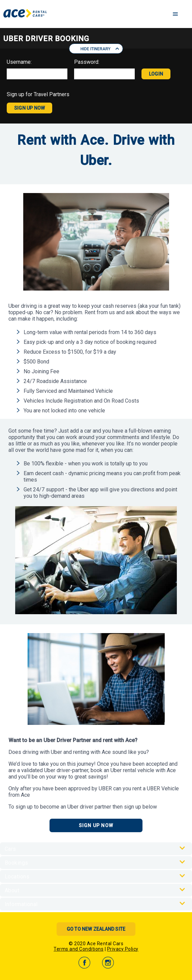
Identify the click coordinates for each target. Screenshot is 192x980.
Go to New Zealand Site (96, 929)
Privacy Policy (123, 949)
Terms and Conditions (78, 949)
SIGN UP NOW (29, 108)
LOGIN (156, 74)
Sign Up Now (96, 825)
